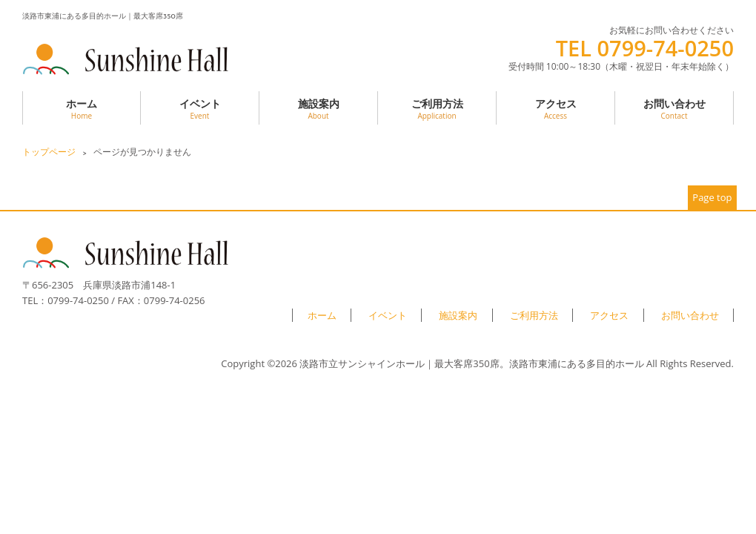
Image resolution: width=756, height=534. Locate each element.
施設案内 (318, 109)
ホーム (82, 109)
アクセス (556, 109)
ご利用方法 (437, 109)
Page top (712, 197)
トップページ (49, 152)
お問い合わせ (674, 109)
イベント (200, 109)
